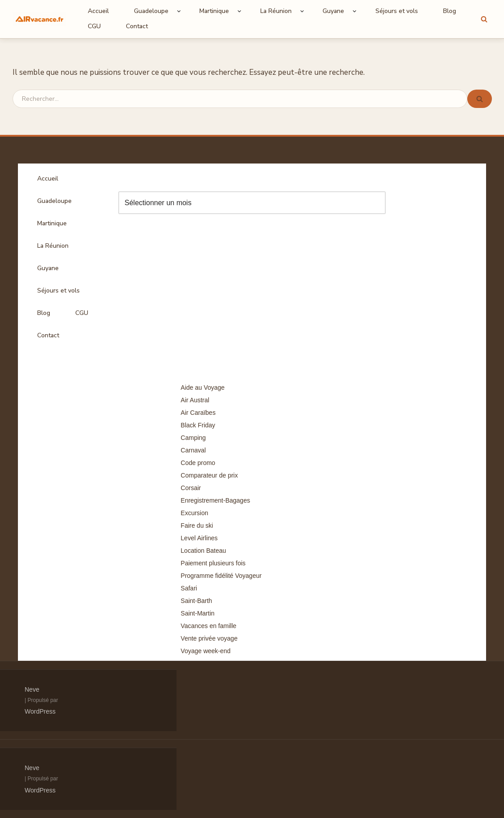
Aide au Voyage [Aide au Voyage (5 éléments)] (202, 387)
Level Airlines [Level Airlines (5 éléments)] (199, 538)
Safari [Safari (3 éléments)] (189, 588)
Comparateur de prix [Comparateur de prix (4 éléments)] (209, 475)
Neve (32, 689)
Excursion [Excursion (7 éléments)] (194, 513)
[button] (179, 11)
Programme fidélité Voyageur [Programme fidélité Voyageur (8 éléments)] (221, 576)
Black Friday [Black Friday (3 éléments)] (198, 425)
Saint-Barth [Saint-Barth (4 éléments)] (196, 601)
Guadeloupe (54, 201)
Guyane (48, 268)
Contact (137, 26)
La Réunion (53, 246)
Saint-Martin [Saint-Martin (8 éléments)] (197, 613)
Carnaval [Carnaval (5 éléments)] (193, 450)
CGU (94, 26)
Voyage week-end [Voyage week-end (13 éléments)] (205, 651)
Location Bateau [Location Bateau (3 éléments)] (203, 551)
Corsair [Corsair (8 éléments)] (191, 488)
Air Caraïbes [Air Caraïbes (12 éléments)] (198, 413)
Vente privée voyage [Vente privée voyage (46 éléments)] (209, 638)
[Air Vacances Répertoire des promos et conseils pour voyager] (39, 19)
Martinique (52, 223)
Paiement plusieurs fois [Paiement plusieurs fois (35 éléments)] (213, 563)
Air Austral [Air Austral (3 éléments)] (195, 400)
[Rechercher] (484, 19)
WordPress (40, 711)
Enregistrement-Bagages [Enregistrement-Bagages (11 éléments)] (215, 500)
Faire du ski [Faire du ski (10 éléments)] (197, 525)
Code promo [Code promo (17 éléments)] (198, 463)
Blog (450, 11)
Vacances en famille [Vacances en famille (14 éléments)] (208, 626)
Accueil (98, 11)
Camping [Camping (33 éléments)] (193, 438)
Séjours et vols (397, 11)
